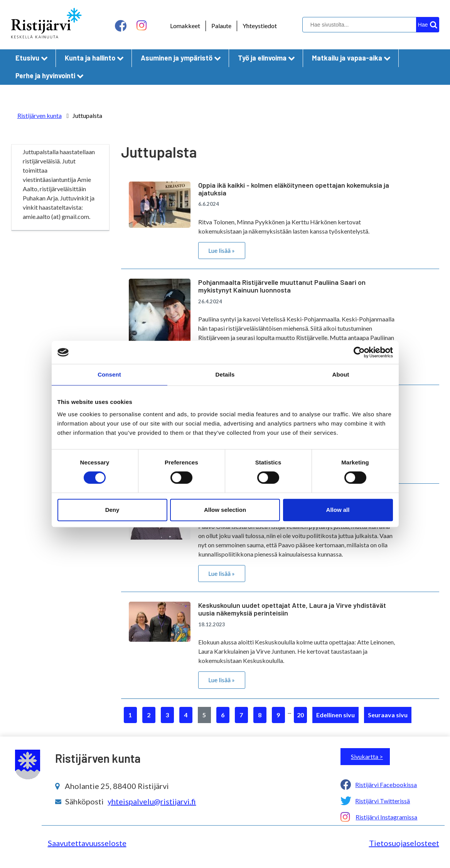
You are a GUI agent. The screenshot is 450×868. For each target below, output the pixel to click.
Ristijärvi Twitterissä (383, 801)
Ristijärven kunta (40, 115)
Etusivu (32, 58)
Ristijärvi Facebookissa (386, 785)
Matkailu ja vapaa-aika (351, 58)
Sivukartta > (367, 756)
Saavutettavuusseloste (87, 843)
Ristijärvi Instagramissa (386, 817)
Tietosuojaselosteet (404, 843)
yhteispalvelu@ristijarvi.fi (152, 801)
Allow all (338, 510)
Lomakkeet (185, 26)
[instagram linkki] (142, 26)
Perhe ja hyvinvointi (50, 76)
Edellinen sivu (335, 715)
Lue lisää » (222, 250)
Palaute (221, 26)
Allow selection (225, 510)
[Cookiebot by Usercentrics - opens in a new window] (359, 352)
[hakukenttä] (370, 25)
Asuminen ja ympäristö (181, 58)
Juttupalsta (87, 115)
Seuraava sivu (388, 715)
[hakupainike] (428, 25)
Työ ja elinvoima (266, 58)
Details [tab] (225, 374)
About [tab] (341, 374)
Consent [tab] (109, 374)
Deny (112, 510)
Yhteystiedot (260, 26)
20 (300, 715)
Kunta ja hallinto (94, 58)
